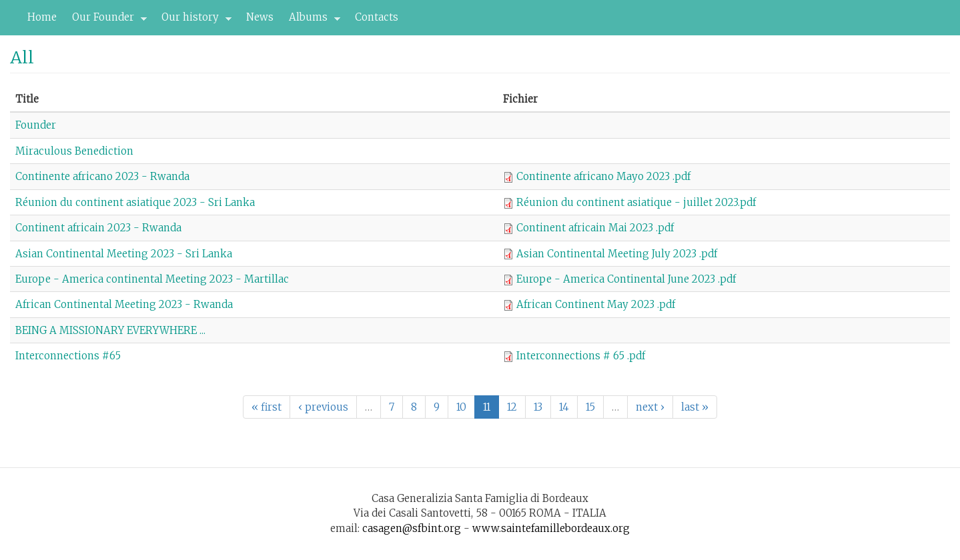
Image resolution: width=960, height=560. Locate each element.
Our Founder (106, 21)
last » (695, 407)
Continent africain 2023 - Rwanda (98, 228)
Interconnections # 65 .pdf (581, 356)
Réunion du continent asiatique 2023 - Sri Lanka (135, 202)
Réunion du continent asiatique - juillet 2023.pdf (636, 202)
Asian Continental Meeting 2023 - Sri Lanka (124, 254)
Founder (36, 125)
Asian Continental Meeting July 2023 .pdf (617, 254)
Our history (193, 21)
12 (512, 407)
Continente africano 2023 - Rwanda (102, 176)
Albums (311, 21)
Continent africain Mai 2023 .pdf (595, 228)
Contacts (377, 17)
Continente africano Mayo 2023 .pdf (603, 176)
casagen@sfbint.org (412, 528)
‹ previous (323, 407)
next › (650, 407)
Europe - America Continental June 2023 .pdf (626, 279)
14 (564, 407)
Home (42, 17)
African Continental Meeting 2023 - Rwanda (124, 304)
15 (590, 407)
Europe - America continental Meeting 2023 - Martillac (152, 279)
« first (267, 407)
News (260, 17)
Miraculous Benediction (74, 151)
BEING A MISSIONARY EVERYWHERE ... (110, 330)
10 (461, 407)
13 (538, 407)
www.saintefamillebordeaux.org (551, 528)
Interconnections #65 (68, 356)
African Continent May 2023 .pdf (596, 304)
